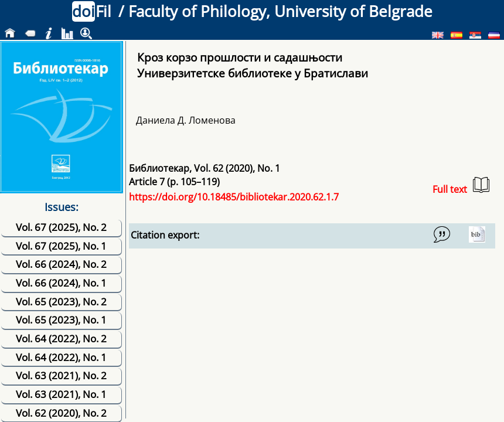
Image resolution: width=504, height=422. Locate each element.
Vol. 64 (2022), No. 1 (61, 357)
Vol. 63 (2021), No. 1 (61, 394)
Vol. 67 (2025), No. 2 (61, 227)
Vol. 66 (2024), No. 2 (61, 264)
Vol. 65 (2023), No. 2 (61, 302)
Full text (461, 186)
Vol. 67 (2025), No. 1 (61, 246)
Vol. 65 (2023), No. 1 (61, 320)
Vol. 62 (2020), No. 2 (61, 413)
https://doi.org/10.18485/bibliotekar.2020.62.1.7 (234, 197)
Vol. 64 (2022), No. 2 (61, 338)
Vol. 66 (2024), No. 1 (61, 283)
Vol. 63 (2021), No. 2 (61, 375)
